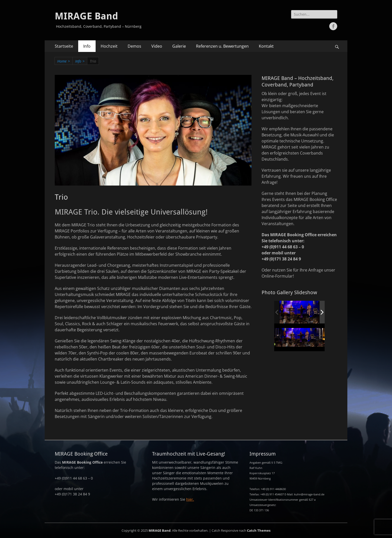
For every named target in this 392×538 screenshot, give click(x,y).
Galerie (179, 46)
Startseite (64, 46)
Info (87, 46)
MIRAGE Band (86, 16)
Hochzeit (109, 46)
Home (64, 61)
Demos (134, 46)
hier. (190, 499)
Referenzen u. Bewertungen (222, 46)
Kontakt (266, 46)
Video (157, 46)
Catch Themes (259, 530)
